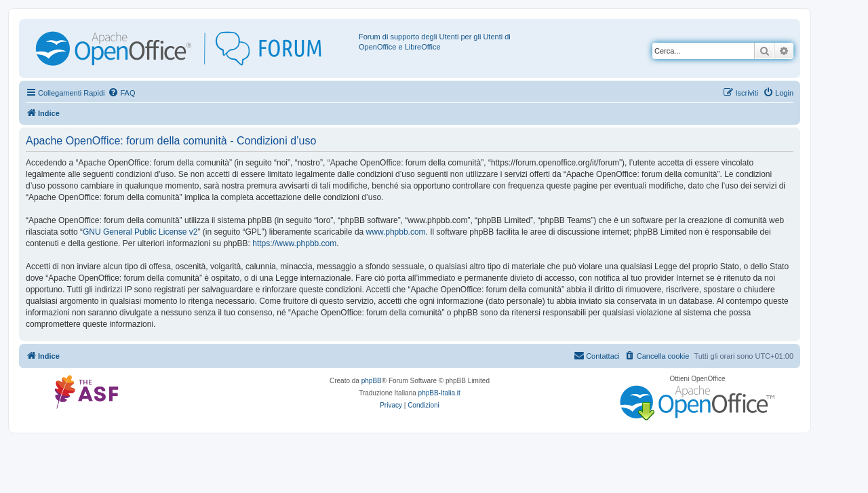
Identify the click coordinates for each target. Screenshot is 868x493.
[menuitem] (121, 93)
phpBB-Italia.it (439, 393)
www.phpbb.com (396, 232)
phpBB (372, 381)
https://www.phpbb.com (294, 243)
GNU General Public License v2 (140, 232)
